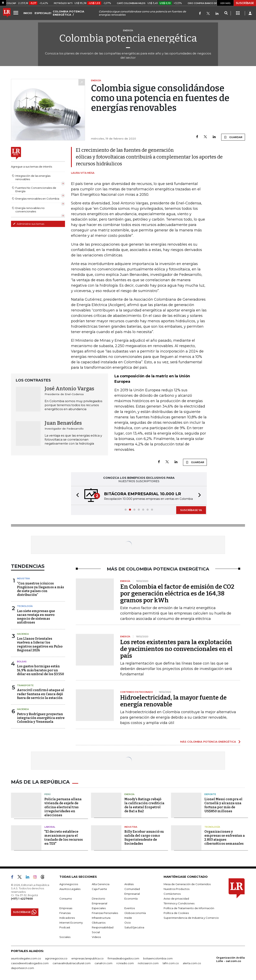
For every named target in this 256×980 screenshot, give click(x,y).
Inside (128, 918)
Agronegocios (69, 884)
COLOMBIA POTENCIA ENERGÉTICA (68, 13)
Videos (96, 937)
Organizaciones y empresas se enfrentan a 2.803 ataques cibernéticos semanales (225, 838)
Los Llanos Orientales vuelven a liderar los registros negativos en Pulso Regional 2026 (40, 644)
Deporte (210, 794)
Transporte (25, 685)
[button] (76, 496)
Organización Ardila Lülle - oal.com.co (230, 959)
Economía (131, 899)
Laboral (50, 827)
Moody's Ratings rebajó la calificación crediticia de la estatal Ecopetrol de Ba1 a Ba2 (144, 805)
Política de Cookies (176, 913)
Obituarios (99, 923)
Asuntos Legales (70, 889)
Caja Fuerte (99, 889)
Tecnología (25, 606)
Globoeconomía (135, 913)
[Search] (226, 13)
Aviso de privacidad (176, 899)
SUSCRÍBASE (245, 3)
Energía (129, 794)
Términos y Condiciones (179, 903)
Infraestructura (101, 918)
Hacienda (23, 634)
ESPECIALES (43, 13)
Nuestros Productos (176, 889)
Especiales (99, 908)
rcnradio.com (125, 963)
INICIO (28, 13)
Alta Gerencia (101, 884)
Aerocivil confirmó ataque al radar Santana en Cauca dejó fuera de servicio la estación (41, 694)
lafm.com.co (171, 963)
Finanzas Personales (105, 913)
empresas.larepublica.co (87, 958)
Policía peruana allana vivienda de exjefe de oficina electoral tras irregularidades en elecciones (63, 807)
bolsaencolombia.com (158, 958)
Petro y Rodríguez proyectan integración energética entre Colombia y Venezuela (41, 718)
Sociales (65, 937)
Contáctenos (172, 894)
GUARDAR (233, 137)
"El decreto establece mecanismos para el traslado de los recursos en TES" (64, 838)
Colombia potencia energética (128, 38)
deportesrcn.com (22, 968)
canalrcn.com (103, 963)
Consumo (66, 899)
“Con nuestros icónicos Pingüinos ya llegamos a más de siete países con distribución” (40, 589)
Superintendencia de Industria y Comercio (191, 918)
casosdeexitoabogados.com (30, 963)
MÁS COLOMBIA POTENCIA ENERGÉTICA (208, 742)
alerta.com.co (192, 963)
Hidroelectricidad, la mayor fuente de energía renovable (173, 701)
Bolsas (22, 662)
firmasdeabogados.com (123, 958)
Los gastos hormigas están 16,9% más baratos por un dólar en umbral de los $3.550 (40, 670)
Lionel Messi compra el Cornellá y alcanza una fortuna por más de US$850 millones (223, 805)
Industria (23, 578)
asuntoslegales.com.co (26, 958)
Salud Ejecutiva (134, 927)
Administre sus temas (29, 224)
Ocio (128, 923)
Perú (47, 794)
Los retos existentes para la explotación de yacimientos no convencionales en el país (176, 649)
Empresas (66, 908)
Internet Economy (71, 923)
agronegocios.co (56, 958)
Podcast (65, 927)
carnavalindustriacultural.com (72, 963)
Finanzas (65, 913)
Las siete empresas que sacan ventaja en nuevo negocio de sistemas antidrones (36, 617)
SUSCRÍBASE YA (191, 510)
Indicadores (67, 918)
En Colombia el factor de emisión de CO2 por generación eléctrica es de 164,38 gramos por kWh (177, 593)
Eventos (130, 908)
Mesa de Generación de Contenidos (187, 884)
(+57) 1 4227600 (22, 899)
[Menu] (16, 13)
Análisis (129, 884)
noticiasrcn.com (148, 963)
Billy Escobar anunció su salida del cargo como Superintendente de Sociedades (144, 838)
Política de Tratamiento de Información (189, 908)
